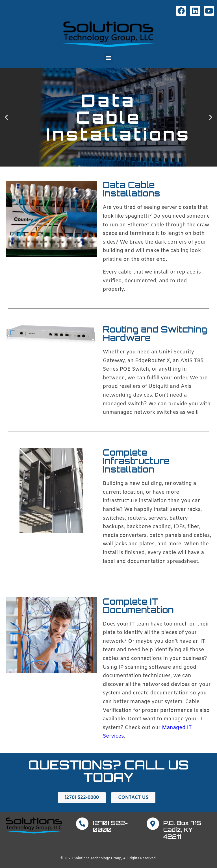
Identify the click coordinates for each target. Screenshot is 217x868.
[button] (109, 57)
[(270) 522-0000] (82, 824)
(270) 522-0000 (110, 826)
